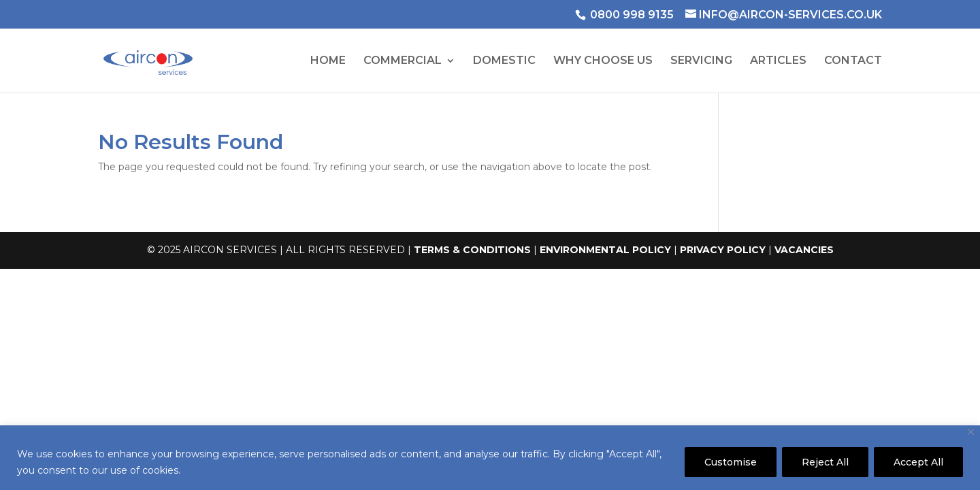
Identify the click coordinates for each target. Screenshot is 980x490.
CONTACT (853, 61)
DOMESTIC (504, 61)
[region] (490, 458)
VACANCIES (804, 250)
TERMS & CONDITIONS (472, 250)
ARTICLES (778, 61)
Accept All (918, 462)
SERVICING (701, 61)
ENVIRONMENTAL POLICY (605, 250)
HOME (328, 61)
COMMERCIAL (403, 61)
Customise (731, 462)
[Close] (971, 432)
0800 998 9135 (632, 15)
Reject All (825, 462)
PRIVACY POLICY (723, 250)
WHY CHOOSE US (603, 61)
